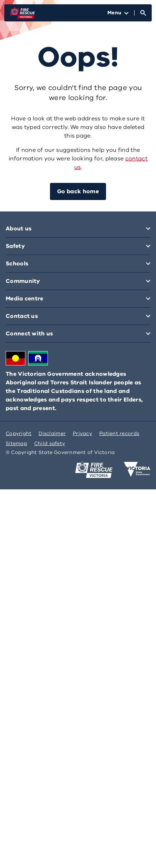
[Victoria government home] (137, 469)
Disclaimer (52, 433)
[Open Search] (143, 13)
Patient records (119, 433)
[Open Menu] (118, 13)
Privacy (82, 433)
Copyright (19, 433)
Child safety (50, 443)
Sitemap (16, 443)
